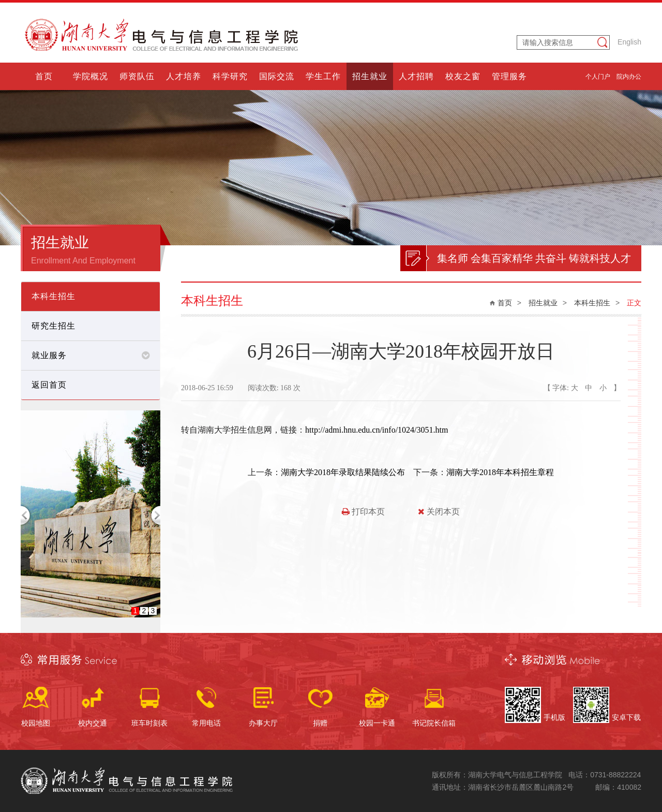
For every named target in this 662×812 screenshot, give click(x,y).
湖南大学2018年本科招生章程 (500, 472)
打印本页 (363, 512)
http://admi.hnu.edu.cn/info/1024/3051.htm (377, 430)
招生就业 (543, 303)
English (629, 42)
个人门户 (598, 77)
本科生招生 (592, 303)
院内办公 (629, 77)
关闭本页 (439, 512)
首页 (505, 303)
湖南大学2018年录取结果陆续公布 (343, 472)
